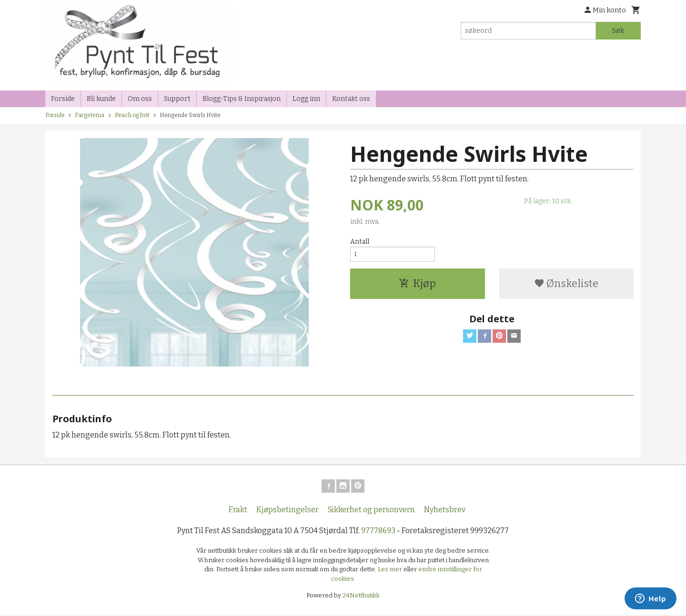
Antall (360, 242)
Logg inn (306, 99)
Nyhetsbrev (445, 512)
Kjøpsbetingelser (288, 512)
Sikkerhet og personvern (371, 512)
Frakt (238, 512)
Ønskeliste (566, 287)
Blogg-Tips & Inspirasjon (242, 99)
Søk (618, 31)
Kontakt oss (351, 99)
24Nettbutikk (361, 597)
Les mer (391, 571)
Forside (63, 99)
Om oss (140, 99)
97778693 (378, 532)
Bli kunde (101, 99)
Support (177, 99)
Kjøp (417, 287)
